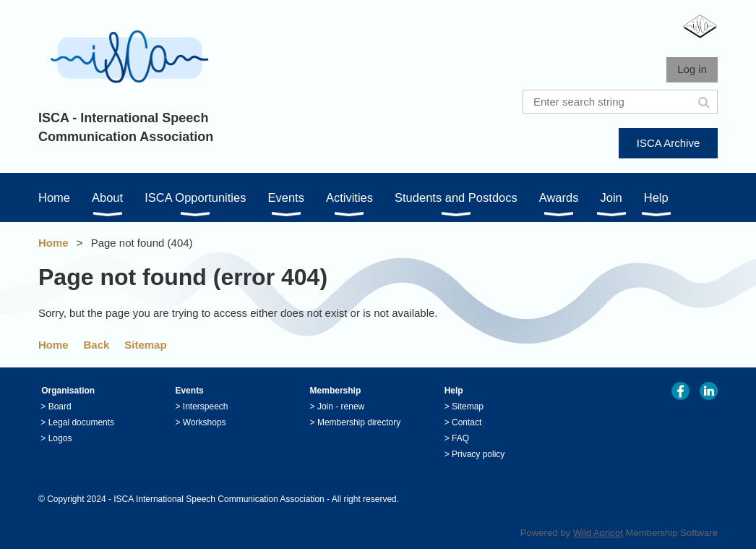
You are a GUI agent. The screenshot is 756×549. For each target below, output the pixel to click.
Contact (467, 422)
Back (97, 345)
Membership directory (359, 422)
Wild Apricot (598, 533)
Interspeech (206, 407)
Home (53, 243)
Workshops (205, 422)
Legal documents (81, 422)
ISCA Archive (669, 143)
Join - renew (341, 407)
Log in (692, 69)
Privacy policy (478, 454)
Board (60, 407)
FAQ (460, 438)
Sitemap (145, 345)
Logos (60, 438)
